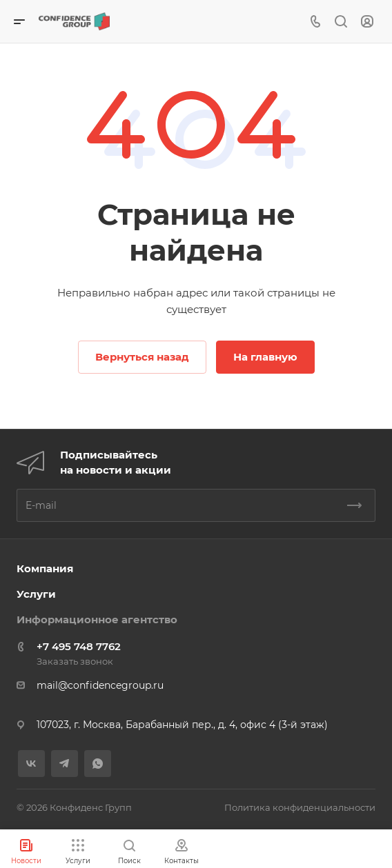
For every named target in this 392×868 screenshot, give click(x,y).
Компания (45, 568)
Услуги (36, 594)
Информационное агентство (97, 619)
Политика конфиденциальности (300, 807)
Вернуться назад (142, 357)
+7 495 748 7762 (79, 646)
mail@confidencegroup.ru (100, 685)
